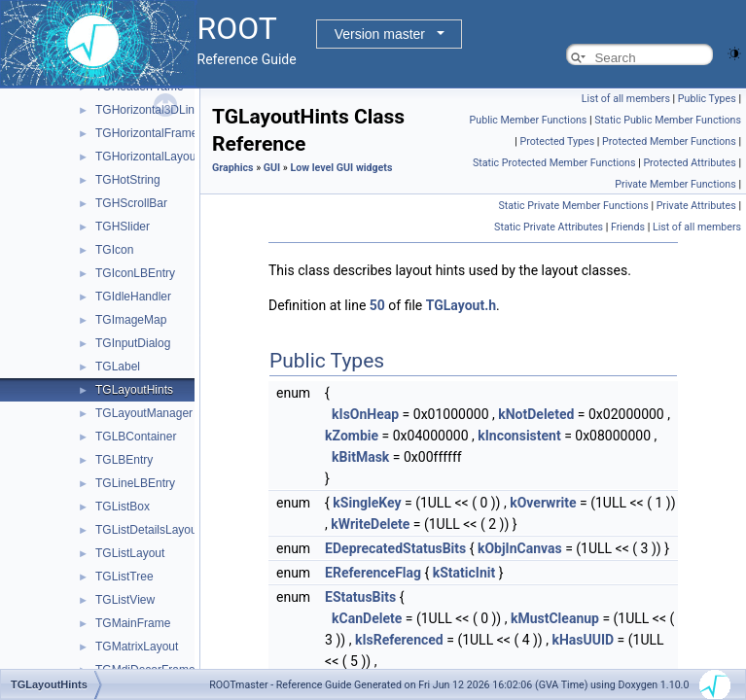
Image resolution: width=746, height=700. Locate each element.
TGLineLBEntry (135, 483)
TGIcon (114, 250)
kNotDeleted (536, 414)
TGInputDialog (133, 343)
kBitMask (360, 457)
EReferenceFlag (373, 573)
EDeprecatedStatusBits (395, 548)
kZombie (352, 436)
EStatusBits (360, 597)
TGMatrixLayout (137, 647)
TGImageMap (131, 320)
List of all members (626, 99)
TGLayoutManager (144, 413)
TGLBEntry (124, 460)
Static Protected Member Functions (554, 163)
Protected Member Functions (669, 141)
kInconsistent (519, 436)
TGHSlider (123, 227)
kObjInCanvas (520, 548)
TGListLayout (130, 553)
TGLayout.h (461, 305)
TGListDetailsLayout (148, 530)
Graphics (233, 168)
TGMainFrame (133, 623)
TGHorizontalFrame (146, 133)
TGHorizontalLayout (147, 157)
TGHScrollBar (131, 203)
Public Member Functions (529, 120)
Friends (628, 227)
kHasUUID (583, 640)
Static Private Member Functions (573, 206)
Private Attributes (696, 206)
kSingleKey (367, 503)
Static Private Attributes (549, 227)
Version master (380, 34)
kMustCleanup (555, 618)
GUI (272, 168)
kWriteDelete (370, 524)
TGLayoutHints (134, 390)
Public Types (707, 99)
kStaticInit (464, 573)
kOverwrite (543, 503)
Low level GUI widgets (342, 168)
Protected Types (557, 141)
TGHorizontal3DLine (148, 110)
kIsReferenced (399, 640)
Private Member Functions (675, 184)
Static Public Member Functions (668, 120)
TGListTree (124, 577)
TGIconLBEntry (135, 273)
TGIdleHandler (133, 297)
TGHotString (128, 180)
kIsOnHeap (365, 414)
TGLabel (118, 367)
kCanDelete (367, 618)
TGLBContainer (136, 437)
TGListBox (123, 507)
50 (377, 305)
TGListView (125, 600)
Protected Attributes (689, 163)
